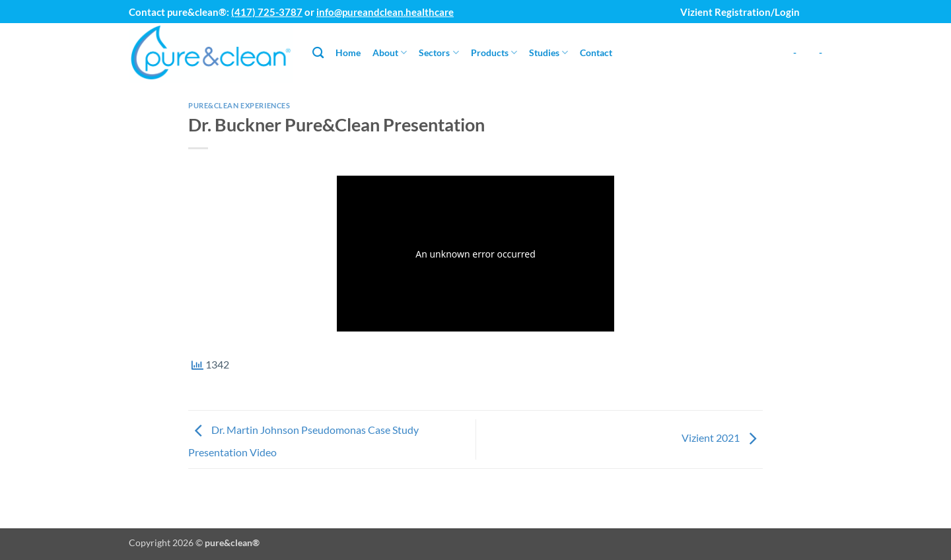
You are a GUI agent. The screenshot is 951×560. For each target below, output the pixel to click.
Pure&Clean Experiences (239, 105)
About (390, 52)
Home (348, 52)
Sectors (439, 52)
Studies (548, 52)
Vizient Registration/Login (740, 12)
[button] (815, 7)
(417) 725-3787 (267, 12)
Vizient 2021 (722, 438)
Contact (596, 52)
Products (494, 52)
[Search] (318, 53)
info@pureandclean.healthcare (385, 12)
